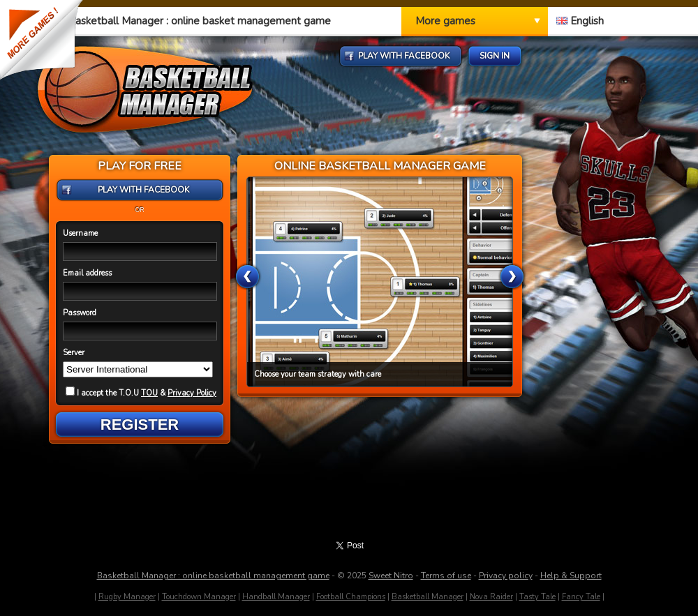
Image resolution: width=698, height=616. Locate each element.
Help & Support (571, 576)
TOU (149, 393)
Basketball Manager (428, 597)
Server (74, 353)
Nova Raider (491, 597)
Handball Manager (276, 597)
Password (80, 313)
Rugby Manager (127, 597)
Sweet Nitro (391, 576)
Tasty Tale (537, 597)
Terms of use (446, 576)
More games (445, 21)
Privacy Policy (192, 393)
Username (80, 233)
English (580, 21)
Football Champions (351, 597)
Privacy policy (506, 576)
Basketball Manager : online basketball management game (213, 576)
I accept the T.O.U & (141, 393)
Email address (87, 273)
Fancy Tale (581, 597)
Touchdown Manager (199, 597)
